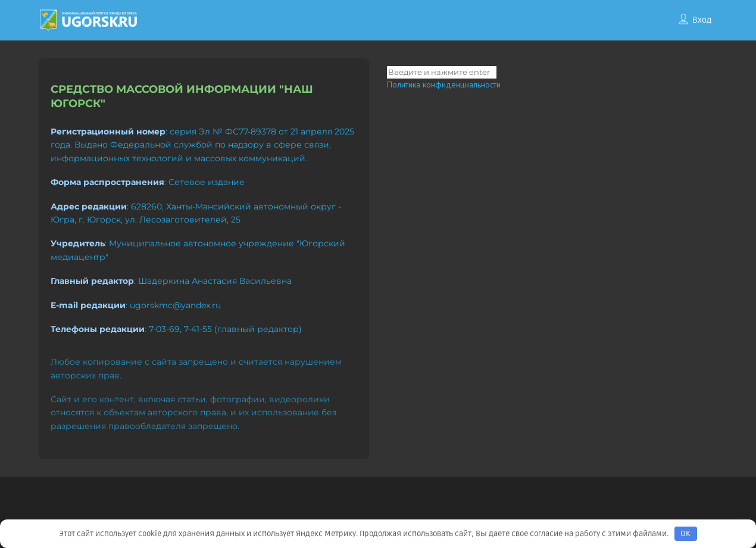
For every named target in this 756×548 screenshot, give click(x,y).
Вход (702, 20)
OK (685, 534)
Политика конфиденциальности (444, 84)
